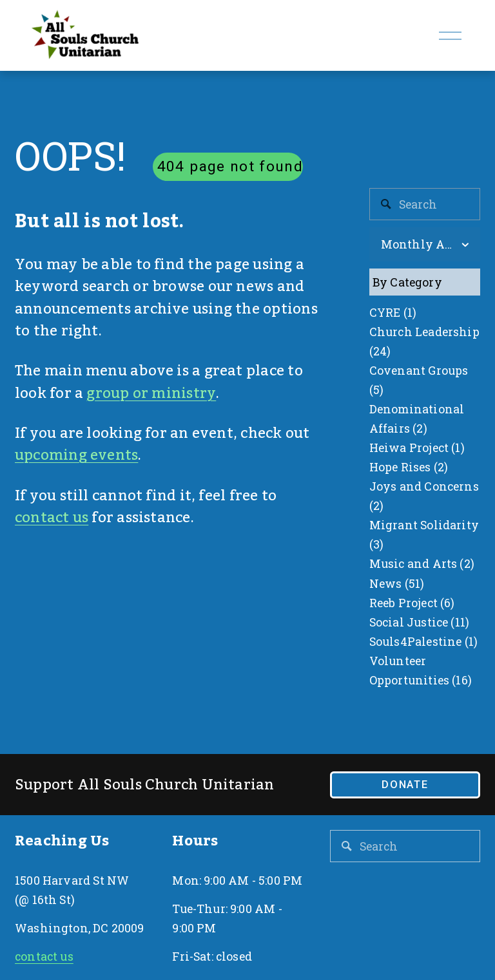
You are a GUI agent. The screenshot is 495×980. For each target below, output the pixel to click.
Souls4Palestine (423, 641)
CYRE (393, 312)
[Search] (425, 204)
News (397, 583)
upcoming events (76, 455)
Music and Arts (422, 563)
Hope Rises (409, 467)
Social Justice (419, 622)
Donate (405, 785)
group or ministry (151, 393)
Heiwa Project (417, 448)
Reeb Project (412, 603)
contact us (52, 518)
